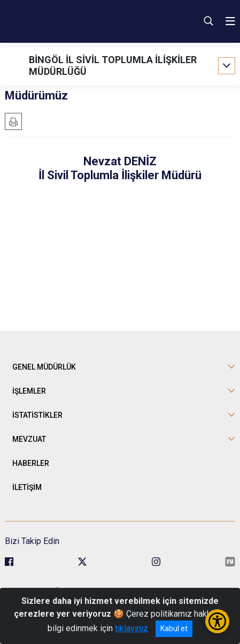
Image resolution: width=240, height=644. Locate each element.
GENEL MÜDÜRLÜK (44, 367)
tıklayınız (131, 628)
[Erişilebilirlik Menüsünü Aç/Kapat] (217, 621)
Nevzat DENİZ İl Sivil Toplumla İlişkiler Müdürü (120, 168)
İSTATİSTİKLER (37, 415)
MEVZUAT (29, 439)
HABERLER (31, 463)
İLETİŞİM (27, 487)
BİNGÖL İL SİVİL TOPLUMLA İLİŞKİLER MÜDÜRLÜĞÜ (113, 66)
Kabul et (174, 628)
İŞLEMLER (29, 391)
